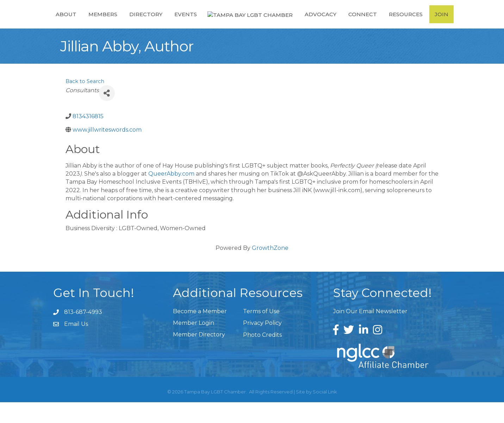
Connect (366, 24)
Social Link (325, 412)
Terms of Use (261, 332)
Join (445, 24)
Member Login (194, 344)
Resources (409, 24)
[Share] (107, 114)
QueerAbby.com (171, 194)
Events (182, 24)
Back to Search (85, 102)
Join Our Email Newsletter (370, 332)
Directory (143, 24)
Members (100, 24)
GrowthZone (270, 269)
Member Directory (199, 355)
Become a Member (200, 332)
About (63, 24)
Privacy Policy (262, 344)
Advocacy (324, 24)
